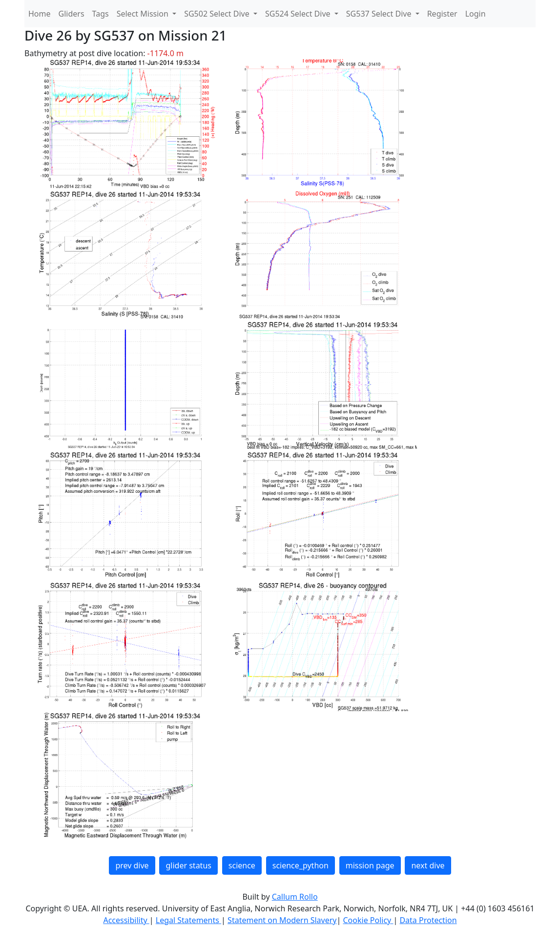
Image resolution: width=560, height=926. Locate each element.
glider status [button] (188, 865)
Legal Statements (188, 920)
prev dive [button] (132, 865)
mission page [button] (370, 865)
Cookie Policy (368, 920)
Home (40, 14)
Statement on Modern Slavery (282, 920)
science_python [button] (301, 865)
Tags (101, 14)
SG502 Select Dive (218, 14)
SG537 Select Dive (380, 14)
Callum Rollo (295, 897)
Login (476, 14)
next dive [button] (428, 865)
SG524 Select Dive (299, 14)
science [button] (242, 865)
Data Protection (428, 920)
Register (442, 14)
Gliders (72, 14)
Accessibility (126, 920)
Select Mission (144, 14)
